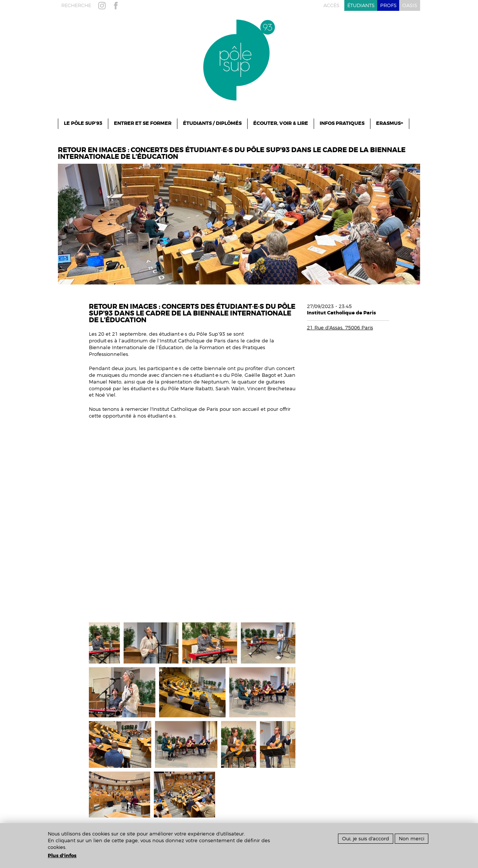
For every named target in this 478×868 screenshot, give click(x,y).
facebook (117, 5)
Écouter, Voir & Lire (281, 123)
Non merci (412, 839)
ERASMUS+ (390, 123)
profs (388, 5)
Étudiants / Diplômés (212, 123)
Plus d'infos (62, 856)
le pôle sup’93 (83, 123)
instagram (103, 5)
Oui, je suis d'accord (366, 839)
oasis (410, 5)
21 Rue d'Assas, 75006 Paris (340, 328)
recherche (76, 5)
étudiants (361, 5)
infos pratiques (342, 123)
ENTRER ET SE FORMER (143, 123)
